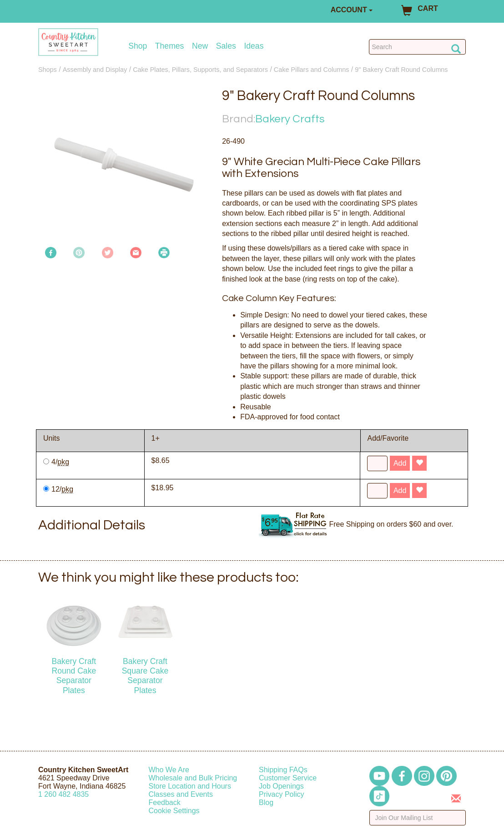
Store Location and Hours (190, 786)
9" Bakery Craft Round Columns (401, 70)
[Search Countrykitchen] (417, 47)
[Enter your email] (418, 818)
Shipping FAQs (283, 770)
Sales (226, 46)
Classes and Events (181, 794)
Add (400, 463)
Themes (170, 46)
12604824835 (63, 794)
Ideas (254, 46)
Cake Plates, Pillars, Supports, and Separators (200, 70)
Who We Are (169, 770)
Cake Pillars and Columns (312, 70)
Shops (48, 70)
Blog (266, 802)
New (200, 46)
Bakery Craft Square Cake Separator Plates (145, 676)
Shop (138, 46)
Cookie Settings (174, 811)
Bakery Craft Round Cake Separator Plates (74, 676)
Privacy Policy (282, 794)
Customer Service (288, 778)
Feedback (165, 802)
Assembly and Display (95, 70)
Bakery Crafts (290, 119)
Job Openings (281, 786)
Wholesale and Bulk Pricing (193, 778)
